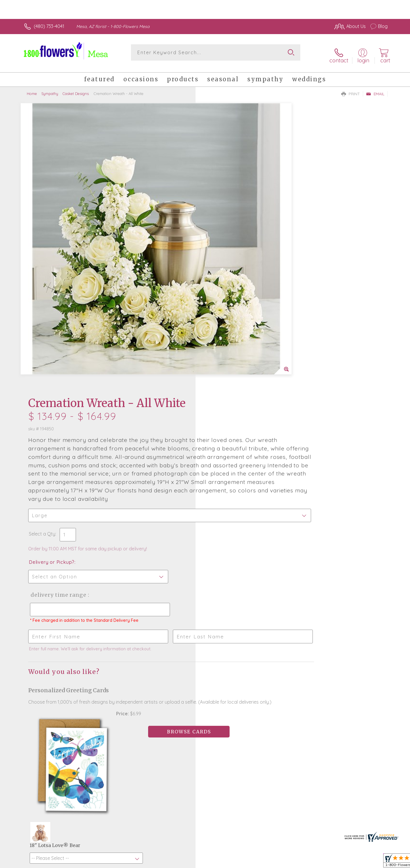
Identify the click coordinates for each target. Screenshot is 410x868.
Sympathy (50, 89)
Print (351, 89)
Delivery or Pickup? (229, 296)
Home (32, 89)
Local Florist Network (336, 862)
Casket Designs (76, 89)
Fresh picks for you (154, 684)
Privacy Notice (294, 862)
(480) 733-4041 (49, 26)
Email (375, 89)
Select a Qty (219, 268)
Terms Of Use (260, 862)
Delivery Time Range (234, 329)
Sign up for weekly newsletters (278, 681)
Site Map (372, 862)
